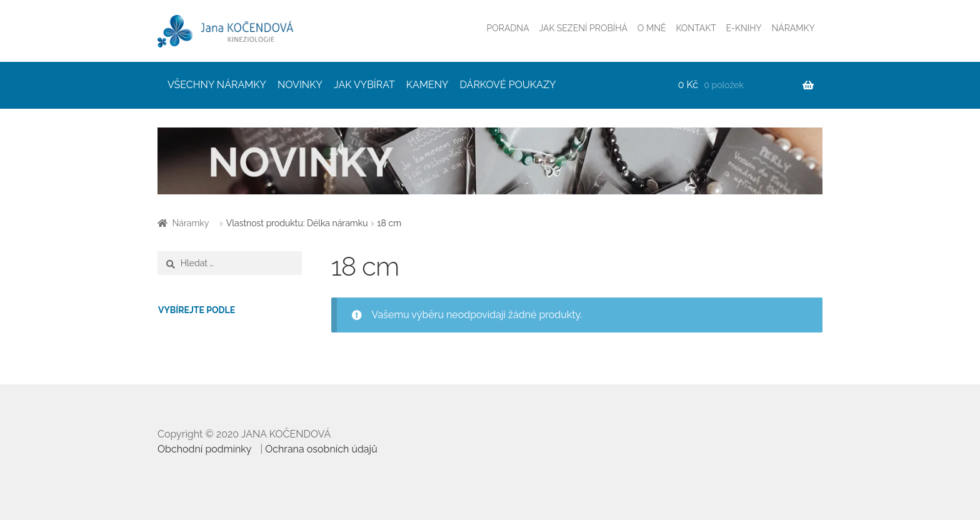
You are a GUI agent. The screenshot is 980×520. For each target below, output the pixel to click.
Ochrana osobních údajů (321, 449)
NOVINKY (300, 85)
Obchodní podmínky (204, 449)
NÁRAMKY (793, 28)
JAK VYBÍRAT (364, 85)
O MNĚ (652, 28)
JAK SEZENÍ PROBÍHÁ (583, 28)
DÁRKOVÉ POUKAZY (508, 85)
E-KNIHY (744, 28)
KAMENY (427, 85)
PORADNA (508, 28)
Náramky (191, 223)
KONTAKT (696, 28)
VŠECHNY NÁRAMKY (217, 85)
